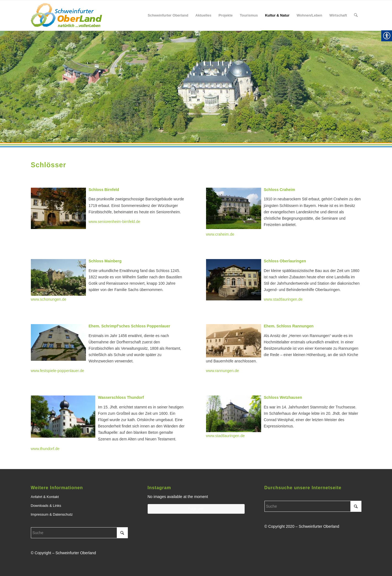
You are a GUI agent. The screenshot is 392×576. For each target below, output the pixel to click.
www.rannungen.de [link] (223, 371)
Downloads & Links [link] (46, 506)
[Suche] (79, 533)
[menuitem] (168, 15)
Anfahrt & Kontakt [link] (45, 497)
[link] (66, 15)
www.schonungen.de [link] (49, 299)
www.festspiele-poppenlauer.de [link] (58, 371)
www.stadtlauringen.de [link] (225, 436)
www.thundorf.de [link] (45, 449)
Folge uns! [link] (196, 509)
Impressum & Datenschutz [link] (52, 514)
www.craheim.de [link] (220, 234)
